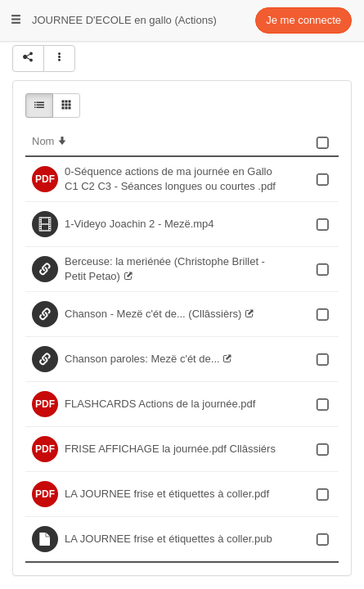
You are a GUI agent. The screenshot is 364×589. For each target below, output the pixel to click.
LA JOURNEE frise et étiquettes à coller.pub (169, 539)
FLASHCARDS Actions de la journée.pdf (160, 404)
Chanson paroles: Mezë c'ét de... (142, 359)
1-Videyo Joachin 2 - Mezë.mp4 (139, 224)
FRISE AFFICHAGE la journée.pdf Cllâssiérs (170, 449)
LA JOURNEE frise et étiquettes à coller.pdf (167, 494)
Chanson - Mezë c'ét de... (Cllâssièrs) (153, 314)
